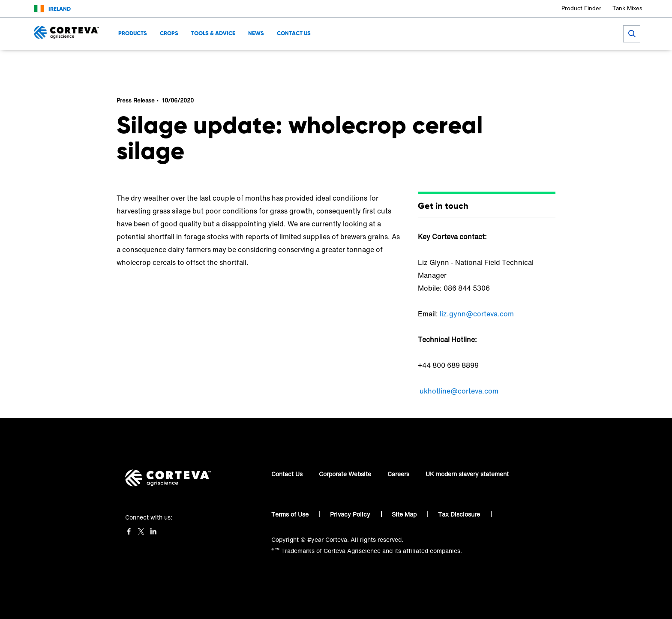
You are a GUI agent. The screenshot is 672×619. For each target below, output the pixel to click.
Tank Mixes (627, 8)
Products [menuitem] (133, 33)
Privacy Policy (351, 514)
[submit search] (632, 34)
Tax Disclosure (460, 514)
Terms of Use (291, 514)
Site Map (405, 514)
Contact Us (287, 474)
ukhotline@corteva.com (459, 391)
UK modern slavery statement (467, 474)
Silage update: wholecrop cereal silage (323, 62)
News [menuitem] (256, 33)
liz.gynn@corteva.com (477, 314)
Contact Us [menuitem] (294, 33)
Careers (398, 474)
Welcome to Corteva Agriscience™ (166, 62)
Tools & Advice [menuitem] (213, 33)
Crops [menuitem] (169, 33)
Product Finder (581, 8)
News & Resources (253, 62)
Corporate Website (345, 474)
